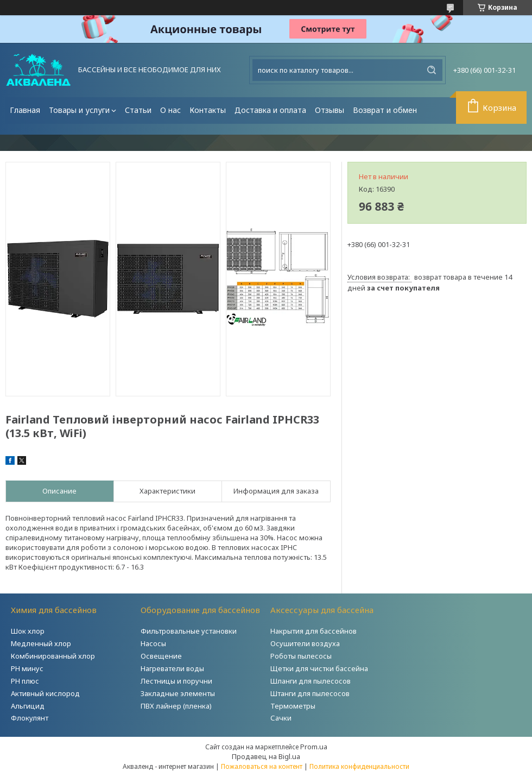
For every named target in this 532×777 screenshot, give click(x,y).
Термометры (293, 706)
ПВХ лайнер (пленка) (176, 706)
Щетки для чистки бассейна (319, 668)
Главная (25, 110)
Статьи (138, 110)
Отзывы (330, 110)
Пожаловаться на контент (262, 766)
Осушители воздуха (305, 643)
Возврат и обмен (385, 110)
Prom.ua (314, 747)
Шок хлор (28, 631)
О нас (170, 110)
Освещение (161, 656)
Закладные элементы (178, 693)
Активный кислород (45, 693)
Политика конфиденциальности (359, 766)
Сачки (281, 718)
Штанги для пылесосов (310, 693)
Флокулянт (30, 718)
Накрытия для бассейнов (313, 631)
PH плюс (25, 681)
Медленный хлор (41, 643)
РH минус (27, 668)
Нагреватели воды (172, 668)
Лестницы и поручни (176, 681)
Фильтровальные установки (189, 631)
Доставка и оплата (270, 110)
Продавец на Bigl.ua (266, 756)
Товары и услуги (79, 110)
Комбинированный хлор (53, 656)
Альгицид (28, 706)
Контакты (208, 110)
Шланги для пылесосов (311, 681)
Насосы (153, 643)
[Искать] (432, 70)
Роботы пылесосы (301, 656)
